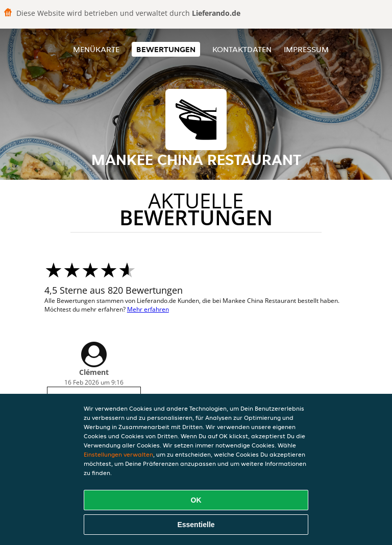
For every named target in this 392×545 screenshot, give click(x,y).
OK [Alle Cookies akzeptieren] (196, 500)
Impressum (306, 49)
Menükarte (96, 49)
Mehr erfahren (148, 309)
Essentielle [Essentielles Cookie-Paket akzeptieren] (196, 525)
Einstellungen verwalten (118, 454)
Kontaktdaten (242, 49)
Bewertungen (166, 49)
